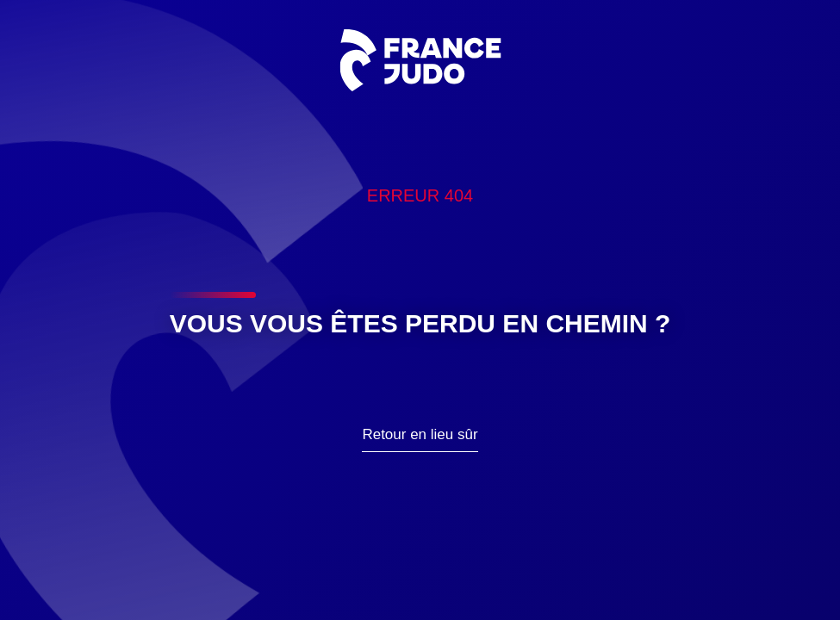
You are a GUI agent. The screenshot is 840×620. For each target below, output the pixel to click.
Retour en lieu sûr (420, 434)
